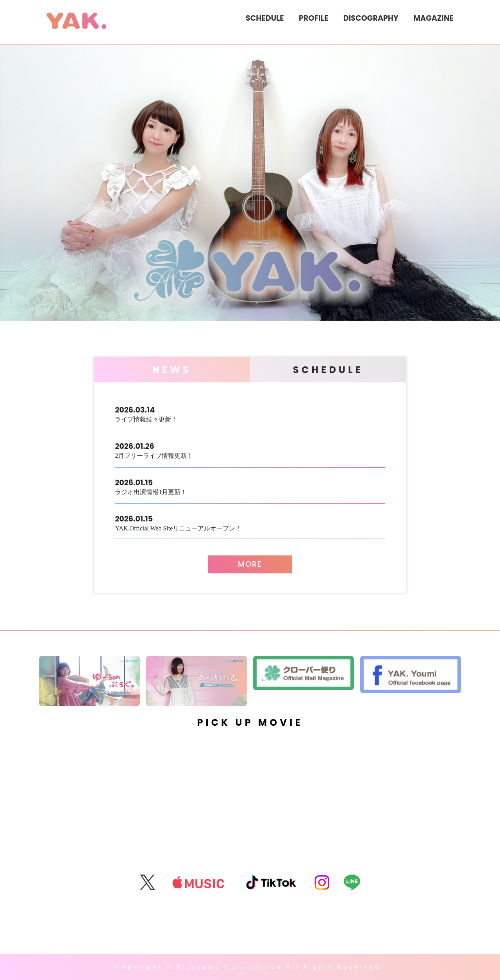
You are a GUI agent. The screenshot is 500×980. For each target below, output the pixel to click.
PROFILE (313, 18)
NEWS (172, 370)
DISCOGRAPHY (371, 18)
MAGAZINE (433, 18)
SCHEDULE (265, 18)
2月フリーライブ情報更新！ (250, 450)
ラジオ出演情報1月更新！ (250, 486)
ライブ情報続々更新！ (250, 413)
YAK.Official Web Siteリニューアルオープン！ (250, 522)
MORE (250, 564)
